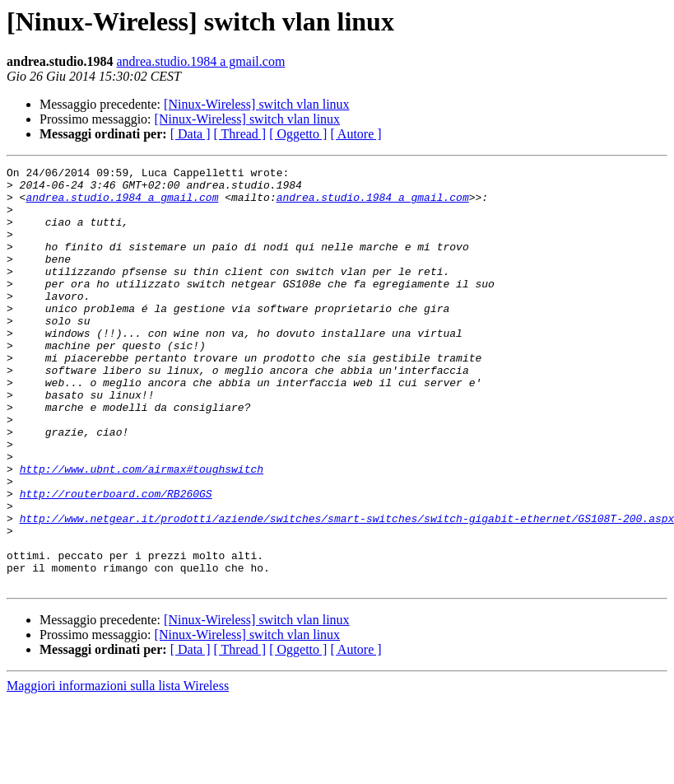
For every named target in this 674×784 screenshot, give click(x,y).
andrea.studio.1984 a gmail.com (201, 61)
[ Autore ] (356, 134)
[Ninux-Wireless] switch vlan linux (257, 104)
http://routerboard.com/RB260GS (116, 560)
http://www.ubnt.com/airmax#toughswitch (142, 530)
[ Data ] (191, 134)
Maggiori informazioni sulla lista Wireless (118, 770)
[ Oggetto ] (298, 134)
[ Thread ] (240, 134)
